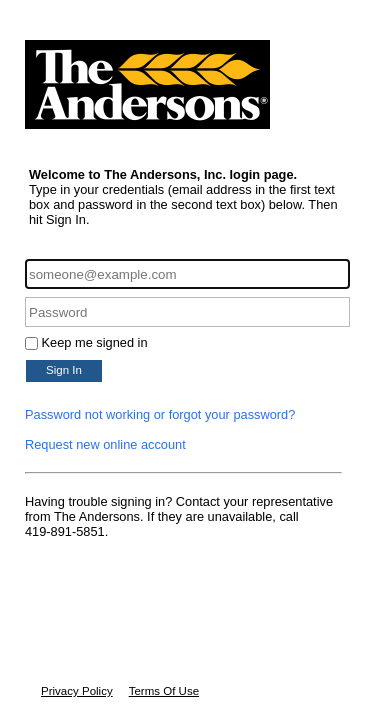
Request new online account (105, 444)
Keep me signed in (95, 342)
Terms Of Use (164, 691)
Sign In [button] (64, 370)
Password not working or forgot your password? (160, 414)
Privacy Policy (77, 691)
